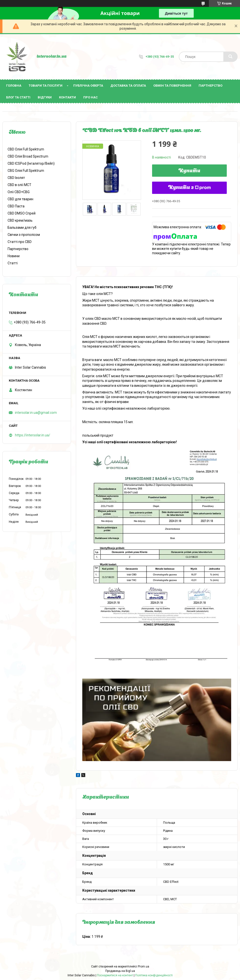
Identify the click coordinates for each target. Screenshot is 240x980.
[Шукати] (230, 57)
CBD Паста (16, 206)
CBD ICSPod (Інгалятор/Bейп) (31, 163)
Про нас (90, 97)
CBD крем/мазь (20, 220)
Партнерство (210, 86)
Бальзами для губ (22, 228)
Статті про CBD (20, 242)
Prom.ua (144, 967)
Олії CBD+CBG (19, 192)
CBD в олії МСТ (19, 185)
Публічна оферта (88, 86)
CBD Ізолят (16, 178)
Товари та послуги (46, 86)
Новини (14, 256)
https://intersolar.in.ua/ (33, 435)
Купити (189, 171)
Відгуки (45, 97)
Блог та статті (18, 97)
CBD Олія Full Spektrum (26, 149)
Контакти (67, 97)
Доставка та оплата (128, 86)
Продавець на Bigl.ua (120, 971)
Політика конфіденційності (154, 975)
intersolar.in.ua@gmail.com (36, 413)
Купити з (190, 188)
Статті (13, 263)
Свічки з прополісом (24, 235)
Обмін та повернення (172, 86)
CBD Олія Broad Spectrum (28, 156)
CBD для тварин (20, 199)
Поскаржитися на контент (115, 975)
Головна (14, 86)
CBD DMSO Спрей (22, 213)
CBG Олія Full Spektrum (26, 171)
